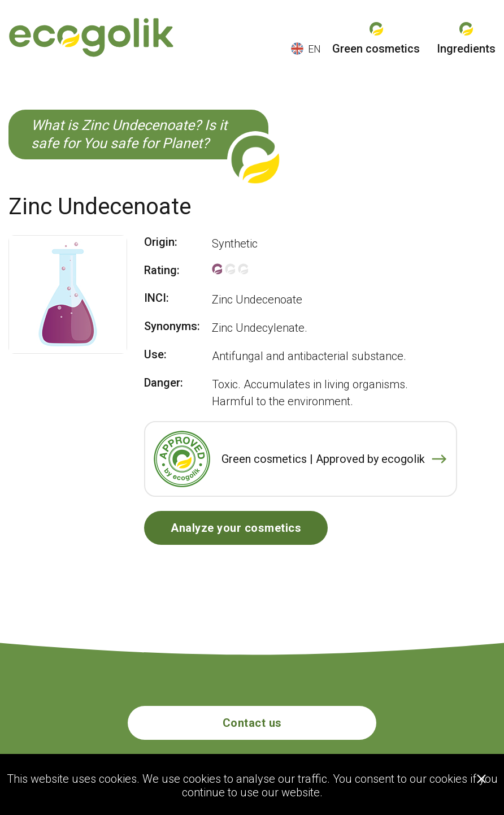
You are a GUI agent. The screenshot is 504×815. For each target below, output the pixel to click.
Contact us (252, 723)
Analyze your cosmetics (236, 528)
